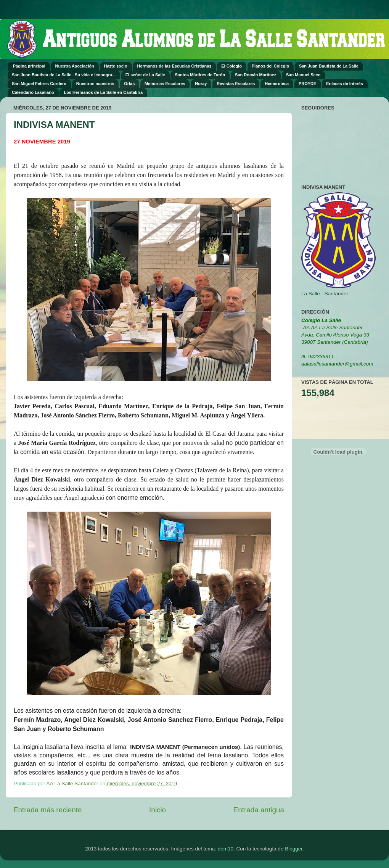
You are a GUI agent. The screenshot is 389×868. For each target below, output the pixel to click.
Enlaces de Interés (345, 84)
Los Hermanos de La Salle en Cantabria (103, 92)
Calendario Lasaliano (33, 92)
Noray (201, 84)
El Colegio (231, 66)
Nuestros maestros (95, 84)
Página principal (29, 66)
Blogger (294, 849)
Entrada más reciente (48, 810)
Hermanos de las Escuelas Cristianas (174, 66)
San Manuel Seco (303, 75)
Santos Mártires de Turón (200, 75)
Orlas (129, 84)
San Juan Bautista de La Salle (329, 66)
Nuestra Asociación (74, 66)
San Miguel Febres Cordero (39, 84)
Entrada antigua (259, 810)
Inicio (158, 810)
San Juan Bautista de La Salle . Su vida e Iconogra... (64, 75)
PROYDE (307, 84)
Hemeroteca (277, 84)
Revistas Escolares (236, 84)
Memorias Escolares (165, 84)
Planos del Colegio (270, 66)
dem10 (226, 849)
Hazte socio (116, 66)
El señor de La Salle (145, 75)
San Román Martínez (256, 75)
